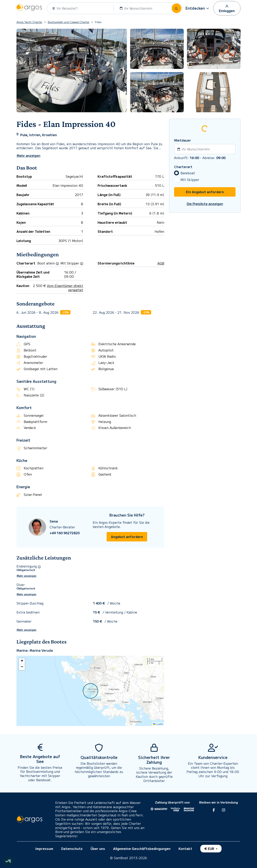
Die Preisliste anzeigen (205, 204)
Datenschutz (72, 849)
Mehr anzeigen (27, 576)
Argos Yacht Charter (29, 22)
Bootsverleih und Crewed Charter (69, 22)
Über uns (98, 849)
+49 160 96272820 (65, 533)
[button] (198, 8)
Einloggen (227, 8)
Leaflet (158, 724)
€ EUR (210, 849)
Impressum (44, 849)
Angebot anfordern (127, 537)
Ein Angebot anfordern (205, 192)
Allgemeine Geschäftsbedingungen (142, 849)
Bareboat (188, 173)
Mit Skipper (190, 180)
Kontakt (185, 849)
